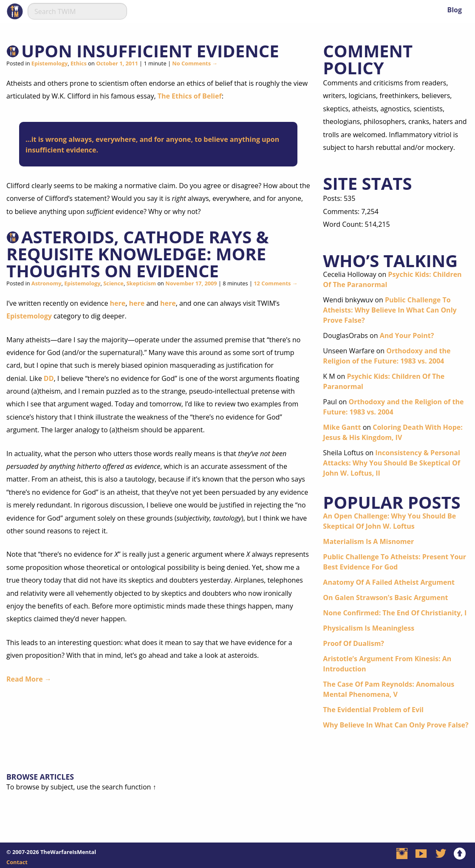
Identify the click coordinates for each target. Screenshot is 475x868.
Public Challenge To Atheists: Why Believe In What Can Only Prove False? (390, 310)
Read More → (29, 679)
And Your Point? (407, 335)
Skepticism (141, 283)
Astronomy (47, 283)
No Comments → (195, 63)
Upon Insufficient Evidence (150, 51)
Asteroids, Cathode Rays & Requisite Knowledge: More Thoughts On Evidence (138, 254)
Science (113, 283)
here (118, 303)
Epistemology (49, 63)
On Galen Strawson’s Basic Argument (385, 597)
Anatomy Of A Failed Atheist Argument (389, 582)
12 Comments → (276, 283)
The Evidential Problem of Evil (373, 710)
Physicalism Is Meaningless (369, 628)
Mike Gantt (342, 427)
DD (49, 378)
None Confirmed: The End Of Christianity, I (395, 613)
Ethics (79, 63)
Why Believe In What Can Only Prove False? (396, 725)
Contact (17, 862)
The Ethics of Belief (190, 96)
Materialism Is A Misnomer (368, 541)
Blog (454, 10)
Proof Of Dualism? (353, 643)
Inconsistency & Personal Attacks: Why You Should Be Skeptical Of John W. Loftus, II (392, 463)
